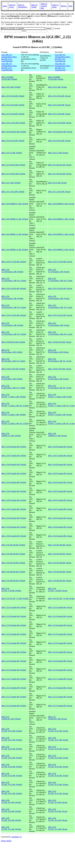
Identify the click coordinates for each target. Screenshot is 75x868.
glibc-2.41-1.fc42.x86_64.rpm (59, 192)
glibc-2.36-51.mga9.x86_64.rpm (60, 509)
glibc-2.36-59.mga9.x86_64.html (14, 447)
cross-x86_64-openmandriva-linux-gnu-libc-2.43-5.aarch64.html (9, 58)
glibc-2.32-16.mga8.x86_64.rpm (60, 688)
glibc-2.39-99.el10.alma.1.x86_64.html (12, 351)
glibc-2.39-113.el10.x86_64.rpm (60, 315)
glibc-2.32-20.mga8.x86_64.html (14, 661)
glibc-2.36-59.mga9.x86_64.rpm (60, 447)
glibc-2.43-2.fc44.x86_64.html (13, 105)
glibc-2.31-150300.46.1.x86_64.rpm (57, 718)
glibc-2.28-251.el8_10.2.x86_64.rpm (58, 819)
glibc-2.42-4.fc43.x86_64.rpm (59, 141)
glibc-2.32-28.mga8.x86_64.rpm (60, 625)
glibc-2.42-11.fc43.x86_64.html (13, 123)
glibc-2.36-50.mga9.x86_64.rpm (60, 518)
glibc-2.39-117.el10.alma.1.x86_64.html (12, 271)
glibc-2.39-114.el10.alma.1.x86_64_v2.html (14, 306)
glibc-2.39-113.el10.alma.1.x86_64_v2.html (14, 333)
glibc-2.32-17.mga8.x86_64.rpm (60, 679)
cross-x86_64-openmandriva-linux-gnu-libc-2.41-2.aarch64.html (9, 67)
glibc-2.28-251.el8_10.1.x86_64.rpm (58, 828)
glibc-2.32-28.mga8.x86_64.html (14, 625)
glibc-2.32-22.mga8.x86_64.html (14, 652)
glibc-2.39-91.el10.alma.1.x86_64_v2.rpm (60, 387)
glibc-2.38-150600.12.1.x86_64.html (11, 435)
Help (70, 6)
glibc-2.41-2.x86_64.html (11, 183)
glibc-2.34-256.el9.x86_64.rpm (60, 554)
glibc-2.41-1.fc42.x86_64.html (13, 192)
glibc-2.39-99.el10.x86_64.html (13, 342)
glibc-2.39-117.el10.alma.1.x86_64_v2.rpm (60, 280)
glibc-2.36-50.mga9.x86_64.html (14, 518)
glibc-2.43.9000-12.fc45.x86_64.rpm (56, 78)
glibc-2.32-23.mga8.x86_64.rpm (60, 643)
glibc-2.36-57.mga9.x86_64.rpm (60, 456)
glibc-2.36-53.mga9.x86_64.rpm (60, 491)
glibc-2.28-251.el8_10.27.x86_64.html (12, 739)
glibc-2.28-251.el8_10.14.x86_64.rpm (58, 775)
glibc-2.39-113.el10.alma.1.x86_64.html (12, 324)
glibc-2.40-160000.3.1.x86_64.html (15, 234)
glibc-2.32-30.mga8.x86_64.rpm (60, 616)
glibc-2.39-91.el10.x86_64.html (13, 369)
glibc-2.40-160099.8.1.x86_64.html (15, 204)
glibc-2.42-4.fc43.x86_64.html (13, 141)
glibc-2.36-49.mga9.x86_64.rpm (60, 527)
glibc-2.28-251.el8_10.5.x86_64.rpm (58, 801)
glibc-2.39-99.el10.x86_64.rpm (60, 342)
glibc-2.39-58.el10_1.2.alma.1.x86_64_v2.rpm (61, 422)
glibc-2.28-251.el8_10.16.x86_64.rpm (58, 766)
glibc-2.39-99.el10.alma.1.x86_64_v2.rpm (60, 360)
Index (5, 6)
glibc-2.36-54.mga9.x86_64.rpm (60, 482)
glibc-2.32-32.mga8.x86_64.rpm (60, 607)
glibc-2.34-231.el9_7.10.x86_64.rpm (58, 590)
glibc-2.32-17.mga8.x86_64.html (14, 679)
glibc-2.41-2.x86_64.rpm (57, 183)
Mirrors (64, 6)
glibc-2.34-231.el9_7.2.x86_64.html (15, 598)
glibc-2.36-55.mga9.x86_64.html (14, 473)
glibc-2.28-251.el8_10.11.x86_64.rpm (58, 792)
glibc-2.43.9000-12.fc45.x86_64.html (9, 78)
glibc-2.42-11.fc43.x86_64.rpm (60, 123)
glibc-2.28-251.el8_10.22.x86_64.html (12, 757)
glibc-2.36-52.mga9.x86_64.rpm (60, 500)
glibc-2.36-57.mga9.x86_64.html (14, 456)
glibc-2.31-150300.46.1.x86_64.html (11, 718)
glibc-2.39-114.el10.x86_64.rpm (60, 288)
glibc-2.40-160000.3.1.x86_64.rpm (61, 234)
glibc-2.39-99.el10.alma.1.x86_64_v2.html (13, 360)
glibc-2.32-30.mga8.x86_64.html (14, 616)
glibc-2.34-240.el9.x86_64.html (13, 581)
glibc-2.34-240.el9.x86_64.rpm (60, 581)
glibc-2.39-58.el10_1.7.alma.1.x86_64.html (13, 396)
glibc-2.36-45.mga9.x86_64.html (14, 536)
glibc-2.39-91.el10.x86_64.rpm (60, 369)
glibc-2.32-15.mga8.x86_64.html (14, 697)
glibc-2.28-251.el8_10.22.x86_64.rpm (58, 757)
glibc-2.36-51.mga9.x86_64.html (14, 509)
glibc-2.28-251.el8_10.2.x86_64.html (11, 819)
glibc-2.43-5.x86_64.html (11, 87)
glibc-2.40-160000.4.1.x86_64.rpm (61, 219)
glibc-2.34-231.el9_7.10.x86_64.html (11, 590)
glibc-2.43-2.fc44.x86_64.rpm (59, 105)
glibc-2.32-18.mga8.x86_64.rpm (60, 670)
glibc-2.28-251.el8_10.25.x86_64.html (12, 748)
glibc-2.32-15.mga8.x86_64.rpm (60, 697)
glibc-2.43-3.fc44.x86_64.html (13, 96)
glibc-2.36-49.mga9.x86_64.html (14, 527)
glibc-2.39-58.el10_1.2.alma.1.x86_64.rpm (60, 413)
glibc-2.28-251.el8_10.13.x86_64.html (12, 783)
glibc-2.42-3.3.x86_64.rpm (58, 153)
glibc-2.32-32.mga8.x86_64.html (14, 607)
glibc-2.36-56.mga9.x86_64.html (14, 464)
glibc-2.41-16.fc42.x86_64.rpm (60, 174)
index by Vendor (35, 6)
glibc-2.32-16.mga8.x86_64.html (14, 688)
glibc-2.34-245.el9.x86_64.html (13, 563)
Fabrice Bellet (6, 841)
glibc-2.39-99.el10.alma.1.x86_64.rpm (58, 351)
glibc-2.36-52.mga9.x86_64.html (14, 500)
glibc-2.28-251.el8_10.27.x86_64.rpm (58, 739)
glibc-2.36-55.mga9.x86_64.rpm (60, 473)
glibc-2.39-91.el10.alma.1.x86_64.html (12, 378)
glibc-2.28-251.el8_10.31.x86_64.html (12, 730)
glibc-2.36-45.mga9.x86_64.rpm (60, 536)
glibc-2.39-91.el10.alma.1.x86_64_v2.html (13, 387)
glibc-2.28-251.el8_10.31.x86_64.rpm (58, 730)
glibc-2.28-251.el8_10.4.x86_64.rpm (58, 810)
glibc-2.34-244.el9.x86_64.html (13, 572)
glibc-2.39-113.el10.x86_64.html (14, 315)
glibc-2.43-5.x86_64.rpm (57, 87)
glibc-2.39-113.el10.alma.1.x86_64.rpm (59, 324)
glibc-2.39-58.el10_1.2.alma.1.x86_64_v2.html (15, 422)
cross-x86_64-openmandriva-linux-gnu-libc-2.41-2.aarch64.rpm (63, 67)
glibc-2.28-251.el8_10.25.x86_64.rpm (58, 748)
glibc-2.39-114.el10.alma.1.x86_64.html (12, 297)
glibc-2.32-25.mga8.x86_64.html (14, 634)
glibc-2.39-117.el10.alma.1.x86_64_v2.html (14, 280)
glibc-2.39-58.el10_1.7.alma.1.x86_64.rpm (60, 396)
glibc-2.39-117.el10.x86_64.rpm (60, 262)
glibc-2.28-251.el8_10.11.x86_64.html (12, 792)
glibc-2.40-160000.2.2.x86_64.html (15, 250)
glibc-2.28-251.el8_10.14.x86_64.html (12, 775)
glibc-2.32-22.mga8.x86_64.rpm (60, 652)
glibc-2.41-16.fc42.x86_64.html (13, 174)
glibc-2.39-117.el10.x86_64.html (14, 262)
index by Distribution (23, 6)
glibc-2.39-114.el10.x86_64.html (14, 288)
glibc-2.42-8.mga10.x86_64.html (14, 132)
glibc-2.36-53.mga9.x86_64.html (14, 491)
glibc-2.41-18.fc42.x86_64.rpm (60, 165)
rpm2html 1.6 (17, 837)
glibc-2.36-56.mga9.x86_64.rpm (60, 464)
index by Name (55, 6)
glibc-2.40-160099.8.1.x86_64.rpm (61, 204)
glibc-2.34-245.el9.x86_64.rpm (60, 563)
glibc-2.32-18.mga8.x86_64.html (14, 670)
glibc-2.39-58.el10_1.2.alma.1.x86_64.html (13, 413)
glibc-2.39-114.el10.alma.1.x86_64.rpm (59, 297)
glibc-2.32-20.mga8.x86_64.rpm (60, 661)
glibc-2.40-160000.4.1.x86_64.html (15, 219)
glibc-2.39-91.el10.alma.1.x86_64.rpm (58, 378)
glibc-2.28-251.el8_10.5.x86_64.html (11, 801)
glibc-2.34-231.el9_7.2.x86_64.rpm (61, 598)
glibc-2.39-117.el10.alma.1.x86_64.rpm (59, 271)
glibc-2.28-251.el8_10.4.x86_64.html (11, 810)
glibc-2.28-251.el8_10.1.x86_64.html (11, 828)
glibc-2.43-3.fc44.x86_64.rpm (59, 96)
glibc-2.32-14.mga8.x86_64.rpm (60, 706)
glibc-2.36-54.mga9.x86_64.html (14, 482)
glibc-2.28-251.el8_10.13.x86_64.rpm (58, 783)
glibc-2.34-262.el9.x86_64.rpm (60, 545)
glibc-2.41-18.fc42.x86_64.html (13, 165)
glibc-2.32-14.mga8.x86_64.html (14, 706)
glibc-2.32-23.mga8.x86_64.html (14, 643)
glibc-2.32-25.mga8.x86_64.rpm (60, 634)
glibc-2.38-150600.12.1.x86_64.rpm (57, 435)
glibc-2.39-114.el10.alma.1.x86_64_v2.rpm (60, 306)
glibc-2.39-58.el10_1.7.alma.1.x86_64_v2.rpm (61, 405)
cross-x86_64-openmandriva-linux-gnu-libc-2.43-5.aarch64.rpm (63, 58)
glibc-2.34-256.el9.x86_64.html (13, 554)
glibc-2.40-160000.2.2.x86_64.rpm (61, 250)
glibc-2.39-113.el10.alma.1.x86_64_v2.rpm (60, 333)
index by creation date (44, 6)
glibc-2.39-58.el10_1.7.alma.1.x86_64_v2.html (15, 405)
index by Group (12, 6)
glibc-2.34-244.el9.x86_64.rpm (60, 572)
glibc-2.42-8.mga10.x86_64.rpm (60, 132)
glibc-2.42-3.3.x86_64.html (12, 153)
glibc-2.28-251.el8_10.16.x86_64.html (12, 766)
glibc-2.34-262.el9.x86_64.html (13, 545)
